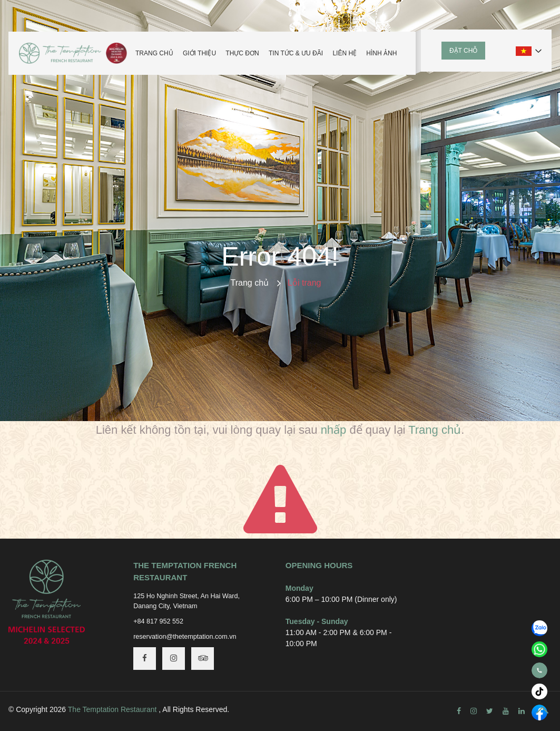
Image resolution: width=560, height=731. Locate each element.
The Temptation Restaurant (112, 709)
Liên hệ (345, 53)
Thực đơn (242, 53)
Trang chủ (154, 53)
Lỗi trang (304, 283)
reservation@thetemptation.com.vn (185, 637)
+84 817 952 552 (158, 621)
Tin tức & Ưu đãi (296, 53)
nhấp (334, 430)
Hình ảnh (381, 53)
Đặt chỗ (463, 51)
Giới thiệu (199, 53)
